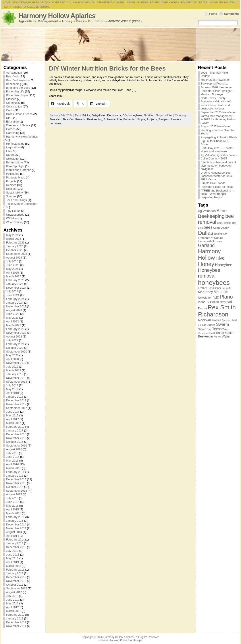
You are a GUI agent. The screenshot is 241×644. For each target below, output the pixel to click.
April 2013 (12, 562)
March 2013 (13, 566)
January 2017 (15, 430)
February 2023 (15, 329)
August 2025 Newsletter (216, 126)
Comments (231, 14)
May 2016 (12, 461)
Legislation (13, 147)
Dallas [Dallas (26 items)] (206, 233)
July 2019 (12, 367)
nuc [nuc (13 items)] (216, 297)
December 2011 (16, 622)
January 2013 (15, 573)
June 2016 (13, 457)
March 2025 (13, 276)
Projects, (153, 119)
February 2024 (15, 299)
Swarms (11, 196)
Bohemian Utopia (17, 95)
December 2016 (16, 434)
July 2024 (12, 291)
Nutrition (149, 115)
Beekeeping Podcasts (214, 83)
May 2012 (12, 603)
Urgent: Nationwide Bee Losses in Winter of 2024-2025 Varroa (217, 176)
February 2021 (15, 344)
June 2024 (13, 295)
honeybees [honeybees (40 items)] (214, 283)
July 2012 (12, 596)
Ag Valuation (14, 73)
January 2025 (15, 284)
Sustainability (14, 193)
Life (8, 151)
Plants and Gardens (18, 170)
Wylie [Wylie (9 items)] (226, 336)
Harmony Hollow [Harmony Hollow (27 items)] (209, 254)
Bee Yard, (56, 119)
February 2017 (15, 427)
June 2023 (13, 314)
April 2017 (12, 419)
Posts (213, 14)
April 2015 (12, 509)
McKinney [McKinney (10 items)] (205, 292)
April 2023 (12, 321)
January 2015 (15, 521)
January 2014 (15, 543)
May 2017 (12, 415)
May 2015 (12, 506)
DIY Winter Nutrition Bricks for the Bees (107, 68)
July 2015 (12, 498)
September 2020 (16, 352)
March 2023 (13, 325)
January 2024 (15, 303)
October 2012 (15, 585)
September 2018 (16, 382)
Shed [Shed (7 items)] (234, 320)
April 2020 (12, 359)
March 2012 (13, 611)
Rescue (11, 189)
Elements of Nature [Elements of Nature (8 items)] (210, 238)
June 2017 (13, 412)
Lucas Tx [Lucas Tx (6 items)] (227, 288)
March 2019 (13, 370)
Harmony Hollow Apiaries (57, 16)
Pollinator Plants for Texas (217, 187)
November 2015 (16, 483)
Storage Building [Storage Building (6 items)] (207, 325)
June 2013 (13, 555)
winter (169, 115)
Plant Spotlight (15, 166)
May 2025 (12, 269)
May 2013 (12, 558)
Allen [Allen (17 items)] (222, 210)
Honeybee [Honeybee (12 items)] (224, 265)
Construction (14, 106)
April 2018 (12, 393)
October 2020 (15, 348)
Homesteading (15, 144)
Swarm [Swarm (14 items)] (222, 324)
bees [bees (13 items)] (208, 227)
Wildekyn (12, 218)
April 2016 (12, 464)
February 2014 (15, 540)
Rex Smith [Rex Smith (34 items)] (222, 307)
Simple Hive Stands (213, 183)
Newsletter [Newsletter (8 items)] (205, 298)
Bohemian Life (15, 91)
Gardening (13, 133)
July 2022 (12, 340)
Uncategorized (15, 215)
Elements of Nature (18, 125)
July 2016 (12, 453)
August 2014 (14, 532)
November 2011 (16, 626)
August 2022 (14, 336)
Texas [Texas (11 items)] (217, 329)
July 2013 (12, 551)
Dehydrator (114, 115)
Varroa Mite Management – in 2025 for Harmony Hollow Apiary (218, 119)
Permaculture (14, 162)
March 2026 (13, 239)
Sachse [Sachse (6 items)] (226, 320)
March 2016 (13, 468)
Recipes (11, 185)
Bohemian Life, (114, 119)
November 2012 (16, 581)
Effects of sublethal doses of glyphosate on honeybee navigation (218, 166)
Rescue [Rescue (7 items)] (202, 309)
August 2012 (14, 592)
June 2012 (13, 600)
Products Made (15, 177)
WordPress (120, 640)
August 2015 (14, 494)
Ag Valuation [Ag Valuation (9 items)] (207, 211)
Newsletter (13, 159)
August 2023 (14, 310)
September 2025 (16, 254)
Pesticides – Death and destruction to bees (215, 107)
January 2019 (15, 374)
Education (12, 122)
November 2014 (16, 528)
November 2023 (16, 306)
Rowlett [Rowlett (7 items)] (217, 320)
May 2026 (12, 235)
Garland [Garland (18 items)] (206, 245)
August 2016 (14, 449)
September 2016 (16, 446)
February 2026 (15, 242)
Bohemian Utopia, (135, 119)
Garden (11, 129)
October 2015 (15, 487)
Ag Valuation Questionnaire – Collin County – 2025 (219, 157)
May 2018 (12, 389)
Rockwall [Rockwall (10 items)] (205, 320)
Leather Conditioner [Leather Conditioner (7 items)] (210, 288)
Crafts (10, 110)
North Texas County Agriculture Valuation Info (216, 100)
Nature (10, 155)
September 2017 (16, 408)
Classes (11, 99)
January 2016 (15, 476)
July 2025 (12, 261)
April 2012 (12, 607)
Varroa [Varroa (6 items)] (218, 337)
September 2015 (16, 491)
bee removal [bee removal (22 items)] (216, 219)
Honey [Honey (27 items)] (206, 264)
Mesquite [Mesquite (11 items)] (221, 292)
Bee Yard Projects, (75, 119)
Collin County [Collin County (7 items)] (221, 228)
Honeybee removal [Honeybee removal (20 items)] (209, 273)
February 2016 (15, 472)
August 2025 (14, 258)
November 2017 (16, 404)
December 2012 (16, 577)
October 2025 (15, 250)
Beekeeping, (95, 119)
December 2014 (16, 524)
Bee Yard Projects (17, 80)
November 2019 (16, 363)
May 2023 (12, 318)
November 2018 (16, 378)
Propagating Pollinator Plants (219, 137)
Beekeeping (13, 84)
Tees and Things (16, 200)
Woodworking (14, 222)
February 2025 (15, 280)
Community (13, 103)
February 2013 (15, 570)
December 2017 (16, 400)
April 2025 (12, 273)
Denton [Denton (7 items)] (218, 234)
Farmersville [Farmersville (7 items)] (205, 241)
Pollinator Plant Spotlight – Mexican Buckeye (217, 93)
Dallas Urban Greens (19, 114)
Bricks (86, 115)
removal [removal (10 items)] (226, 302)
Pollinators (13, 174)
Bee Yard (12, 76)
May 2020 (12, 355)
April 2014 (12, 536)
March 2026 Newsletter (215, 80)
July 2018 (12, 385)
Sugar (160, 115)
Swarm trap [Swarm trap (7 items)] (205, 329)
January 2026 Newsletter (216, 87)
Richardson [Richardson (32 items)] (213, 314)
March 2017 (13, 423)
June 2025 (13, 265)
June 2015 (13, 502)
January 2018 (15, 397)
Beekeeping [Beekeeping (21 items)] (211, 216)
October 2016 (15, 442)
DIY (8, 118)
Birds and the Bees (18, 88)
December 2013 (16, 547)
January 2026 (15, 246)
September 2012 (16, 588)
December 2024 (16, 288)
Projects (11, 181)
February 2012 (15, 615)
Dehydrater (99, 115)
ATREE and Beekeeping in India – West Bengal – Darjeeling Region (217, 194)
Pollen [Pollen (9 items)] (215, 302)
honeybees (135, 115)
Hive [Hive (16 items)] (220, 258)
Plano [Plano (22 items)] (226, 297)
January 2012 (15, 618)
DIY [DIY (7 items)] (226, 234)
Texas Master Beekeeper (22, 204)
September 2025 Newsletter (218, 112)
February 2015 (15, 517)
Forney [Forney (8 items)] (218, 241)
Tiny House (13, 211)
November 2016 (16, 438)
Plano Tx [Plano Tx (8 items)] (204, 302)
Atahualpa (136, 640)
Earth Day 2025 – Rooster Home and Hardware (217, 150)
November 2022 (16, 333)
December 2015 (16, 479)
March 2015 (13, 513)
